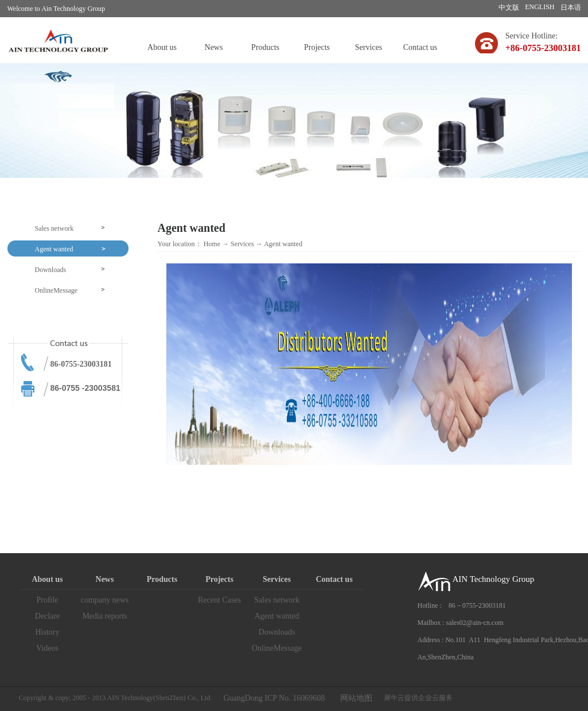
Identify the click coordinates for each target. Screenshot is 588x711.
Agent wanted (283, 244)
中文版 (509, 7)
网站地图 (354, 698)
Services (242, 244)
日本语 (571, 7)
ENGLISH (540, 7)
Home (212, 244)
